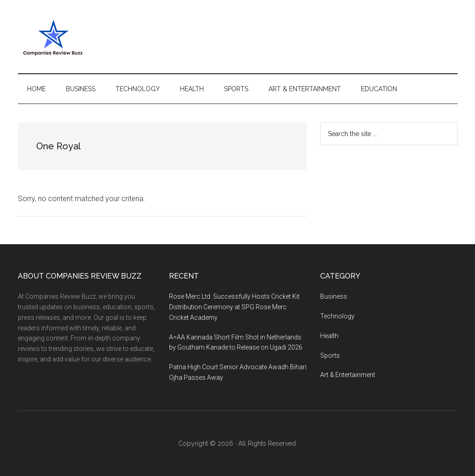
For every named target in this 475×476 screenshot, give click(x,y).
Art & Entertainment (348, 375)
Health (329, 336)
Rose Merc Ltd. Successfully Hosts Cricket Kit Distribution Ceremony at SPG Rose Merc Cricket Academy (234, 307)
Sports (330, 356)
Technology (337, 316)
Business (334, 296)
